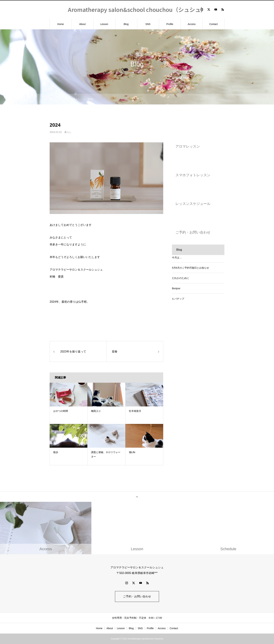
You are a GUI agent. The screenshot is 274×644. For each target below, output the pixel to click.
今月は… (177, 257)
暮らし (68, 132)
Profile (170, 24)
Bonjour (176, 288)
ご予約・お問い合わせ (137, 596)
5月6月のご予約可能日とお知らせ (190, 268)
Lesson (104, 24)
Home (61, 24)
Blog (126, 24)
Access (192, 24)
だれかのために (181, 278)
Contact (213, 24)
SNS (148, 24)
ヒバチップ (178, 299)
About (82, 24)
